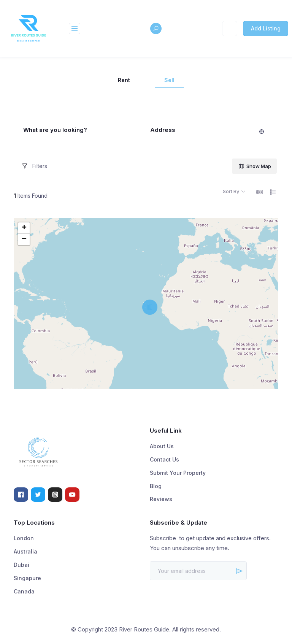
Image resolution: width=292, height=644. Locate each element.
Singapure (27, 578)
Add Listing (266, 28)
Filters (34, 166)
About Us (162, 446)
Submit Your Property (178, 473)
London (24, 538)
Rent (124, 80)
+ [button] (24, 228)
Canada (24, 591)
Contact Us (164, 459)
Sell (169, 80)
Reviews (161, 499)
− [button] (24, 240)
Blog (156, 486)
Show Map (255, 166)
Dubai (21, 565)
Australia (25, 551)
